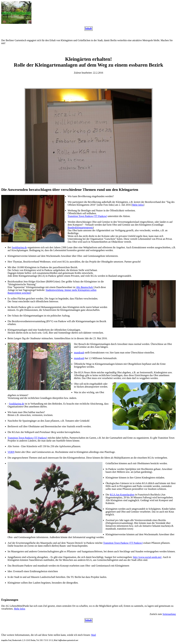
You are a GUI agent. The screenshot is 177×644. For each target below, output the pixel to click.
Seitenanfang (169, 614)
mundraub (79, 353)
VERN (11, 452)
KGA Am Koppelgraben (122, 495)
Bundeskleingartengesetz (80, 228)
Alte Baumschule (85, 287)
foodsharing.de (19, 247)
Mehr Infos (138, 205)
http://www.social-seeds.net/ (147, 557)
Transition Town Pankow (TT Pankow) (87, 216)
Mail (94, 635)
